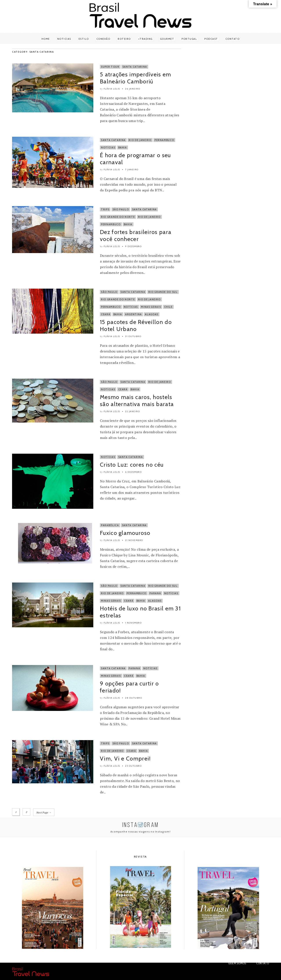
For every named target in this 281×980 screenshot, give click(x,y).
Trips (105, 209)
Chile (168, 307)
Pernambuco (164, 140)
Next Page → (44, 812)
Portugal (189, 39)
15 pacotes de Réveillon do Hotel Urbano (136, 325)
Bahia (123, 147)
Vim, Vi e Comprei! (125, 759)
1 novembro (133, 623)
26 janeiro (133, 89)
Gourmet (167, 39)
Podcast (211, 39)
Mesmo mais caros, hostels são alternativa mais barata (137, 401)
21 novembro (134, 540)
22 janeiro (132, 411)
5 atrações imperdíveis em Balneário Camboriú (136, 78)
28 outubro (134, 698)
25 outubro (133, 766)
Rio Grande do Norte (118, 217)
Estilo (84, 39)
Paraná (155, 593)
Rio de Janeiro (140, 140)
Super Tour (110, 67)
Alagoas (152, 314)
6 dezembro (133, 472)
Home (46, 39)
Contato (233, 39)
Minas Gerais (151, 307)
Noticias (64, 39)
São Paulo (121, 209)
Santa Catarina (135, 67)
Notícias (108, 147)
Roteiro (124, 39)
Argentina (133, 314)
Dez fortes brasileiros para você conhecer (136, 236)
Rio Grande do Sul (163, 292)
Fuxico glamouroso (125, 533)
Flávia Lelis (112, 89)
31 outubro (133, 336)
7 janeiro (132, 170)
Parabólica (110, 525)
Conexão (103, 39)
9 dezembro (133, 246)
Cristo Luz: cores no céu (132, 465)
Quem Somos (237, 963)
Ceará (106, 314)
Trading (146, 39)
